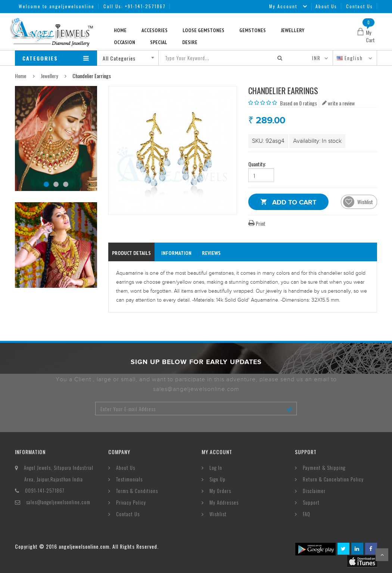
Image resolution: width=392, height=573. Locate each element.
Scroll (382, 555)
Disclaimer (314, 491)
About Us (326, 6)
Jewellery (293, 30)
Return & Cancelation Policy (333, 479)
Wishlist (218, 514)
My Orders (220, 491)
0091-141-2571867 (45, 490)
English (351, 58)
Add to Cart (294, 204)
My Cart (370, 36)
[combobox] (130, 58)
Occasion (125, 42)
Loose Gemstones (203, 30)
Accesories (155, 30)
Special (159, 42)
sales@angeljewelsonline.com (58, 502)
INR (316, 58)
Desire (190, 42)
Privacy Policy (131, 502)
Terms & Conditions (137, 491)
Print (257, 223)
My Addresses (224, 502)
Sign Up (217, 479)
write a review (338, 103)
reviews (211, 253)
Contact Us (360, 6)
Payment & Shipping (324, 468)
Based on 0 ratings (298, 103)
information (176, 253)
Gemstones (253, 30)
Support (311, 502)
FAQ (307, 514)
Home (120, 30)
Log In (216, 468)
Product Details (131, 253)
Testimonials (129, 479)
